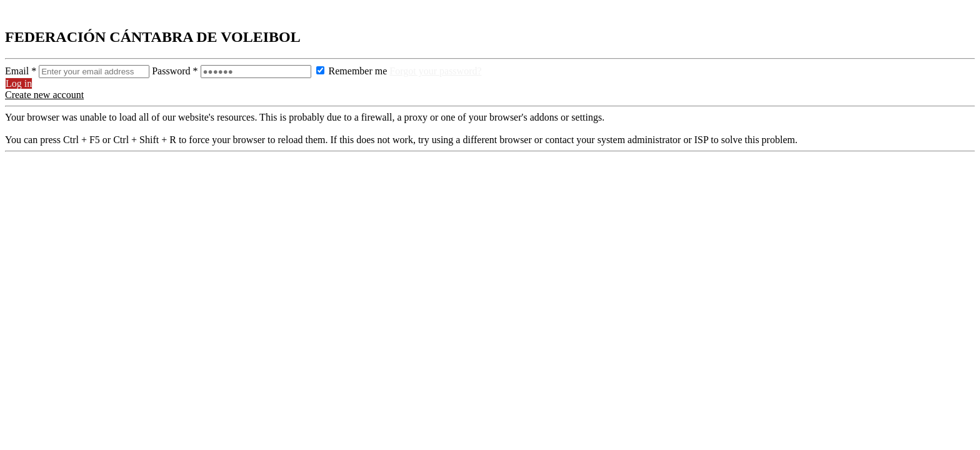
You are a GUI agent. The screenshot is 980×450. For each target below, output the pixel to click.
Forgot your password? (435, 71)
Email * (78, 71)
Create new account (44, 95)
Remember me (352, 71)
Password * (232, 71)
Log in (19, 83)
